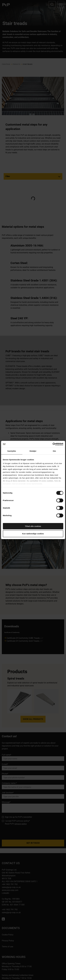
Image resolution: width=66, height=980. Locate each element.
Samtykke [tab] (12, 451)
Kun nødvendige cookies (33, 534)
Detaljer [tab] (33, 451)
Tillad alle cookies (33, 526)
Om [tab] (54, 451)
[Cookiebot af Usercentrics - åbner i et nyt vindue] (53, 444)
